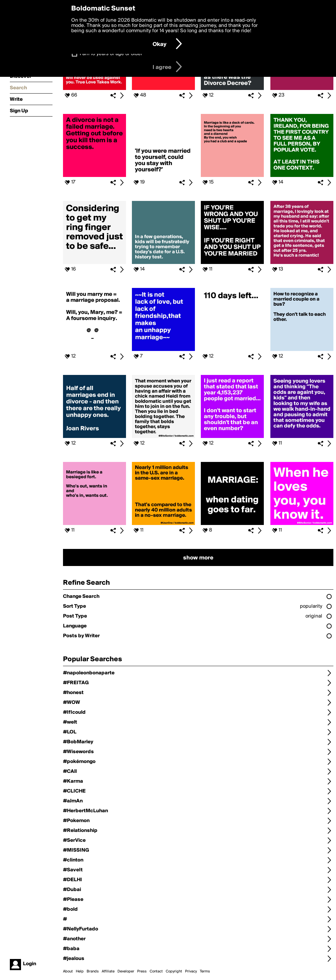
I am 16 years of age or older (111, 54)
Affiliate (108, 971)
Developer (126, 971)
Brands (93, 971)
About (68, 971)
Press (142, 971)
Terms (205, 971)
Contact (156, 971)
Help (80, 971)
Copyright (174, 971)
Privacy (191, 971)
